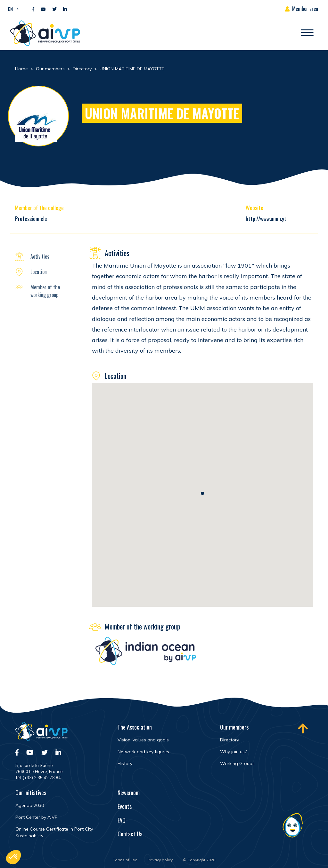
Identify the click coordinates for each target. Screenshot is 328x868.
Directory (230, 740)
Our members (234, 727)
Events (125, 806)
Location (39, 272)
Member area (305, 9)
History (125, 763)
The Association (135, 727)
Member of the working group (45, 291)
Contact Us (130, 834)
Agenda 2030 (30, 805)
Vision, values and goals (143, 740)
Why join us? (233, 752)
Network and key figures (143, 752)
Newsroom (129, 793)
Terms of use (125, 860)
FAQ (122, 820)
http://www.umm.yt (266, 218)
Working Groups (237, 763)
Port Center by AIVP (37, 817)
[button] (12, 9)
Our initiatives (31, 793)
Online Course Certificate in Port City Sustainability (54, 832)
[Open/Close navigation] (307, 33)
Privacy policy (160, 860)
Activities (40, 256)
